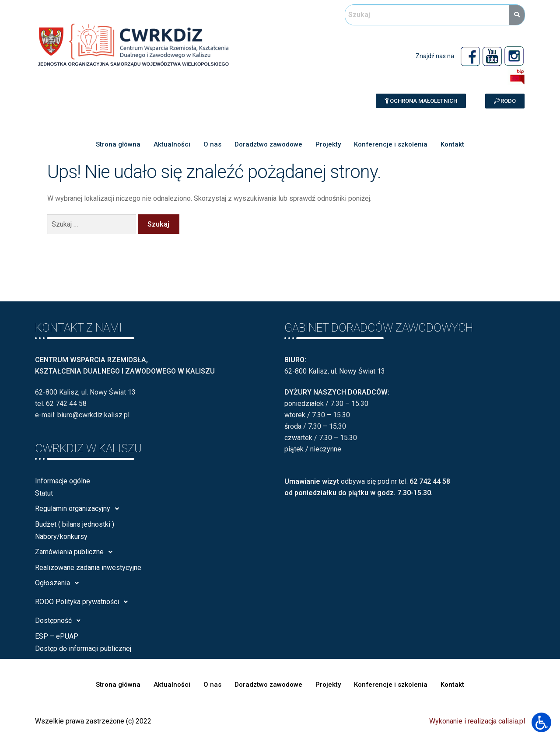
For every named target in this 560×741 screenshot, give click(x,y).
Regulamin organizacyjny (79, 509)
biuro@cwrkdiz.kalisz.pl (93, 415)
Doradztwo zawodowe (268, 144)
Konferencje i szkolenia (391, 144)
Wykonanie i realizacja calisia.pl (477, 721)
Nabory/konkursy (61, 537)
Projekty (328, 144)
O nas (212, 144)
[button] (421, 101)
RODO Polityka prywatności (84, 602)
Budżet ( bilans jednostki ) (75, 524)
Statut (44, 493)
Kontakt (453, 144)
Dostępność (60, 621)
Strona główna (118, 144)
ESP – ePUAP (57, 636)
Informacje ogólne (63, 481)
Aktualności (172, 144)
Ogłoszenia (59, 583)
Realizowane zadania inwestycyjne (88, 568)
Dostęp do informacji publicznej (83, 648)
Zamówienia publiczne (76, 552)
